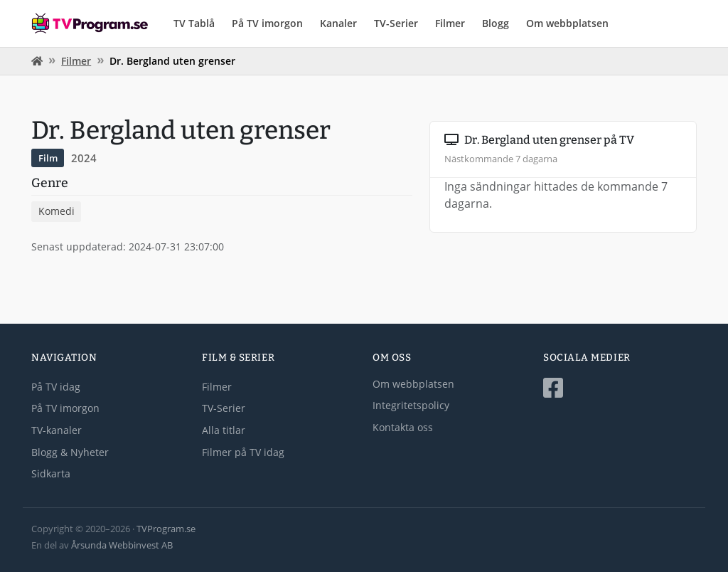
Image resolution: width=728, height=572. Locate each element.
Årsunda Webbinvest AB (122, 545)
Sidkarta (51, 473)
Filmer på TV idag (243, 452)
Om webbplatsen (567, 23)
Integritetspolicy (411, 405)
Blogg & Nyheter (70, 452)
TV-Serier (396, 23)
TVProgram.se (166, 529)
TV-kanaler (57, 430)
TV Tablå (194, 23)
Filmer (450, 23)
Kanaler (338, 23)
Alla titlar (224, 430)
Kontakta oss (403, 427)
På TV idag (56, 387)
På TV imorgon (267, 23)
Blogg (496, 23)
